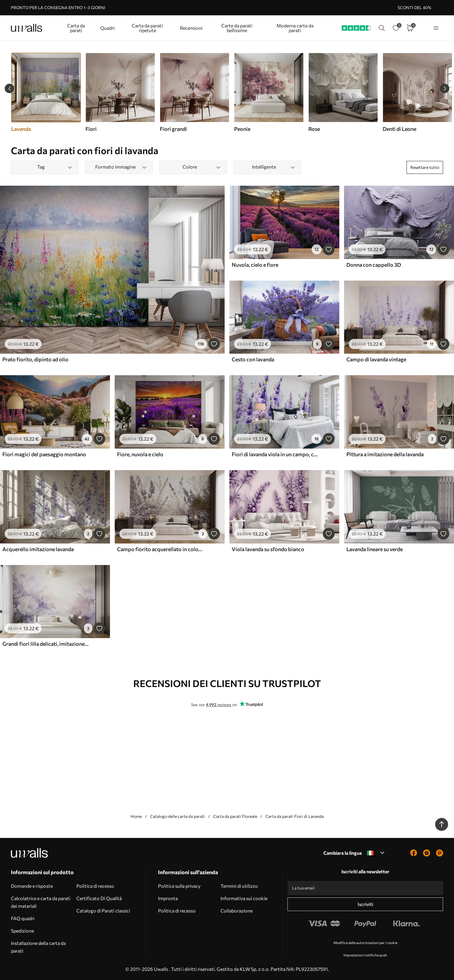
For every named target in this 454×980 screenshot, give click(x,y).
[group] (120, 93)
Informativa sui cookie (244, 898)
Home (136, 816)
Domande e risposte (32, 886)
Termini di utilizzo (239, 886)
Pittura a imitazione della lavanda (385, 454)
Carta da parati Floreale (235, 816)
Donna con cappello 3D (374, 265)
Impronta (168, 898)
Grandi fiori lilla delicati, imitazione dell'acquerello (45, 644)
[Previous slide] (9, 88)
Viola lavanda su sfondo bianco (268, 549)
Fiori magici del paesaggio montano (44, 454)
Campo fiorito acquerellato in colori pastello (160, 549)
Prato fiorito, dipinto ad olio (35, 359)
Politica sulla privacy (179, 886)
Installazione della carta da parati (38, 947)
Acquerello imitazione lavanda (38, 549)
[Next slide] (445, 88)
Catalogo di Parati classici (103, 911)
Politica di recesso (95, 886)
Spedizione (22, 931)
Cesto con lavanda (253, 359)
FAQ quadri (23, 918)
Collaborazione (237, 911)
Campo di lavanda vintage (376, 359)
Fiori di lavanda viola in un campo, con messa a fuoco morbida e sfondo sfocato (275, 454)
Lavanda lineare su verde (375, 549)
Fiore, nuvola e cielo (140, 454)
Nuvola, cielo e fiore (255, 265)
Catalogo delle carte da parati (177, 816)
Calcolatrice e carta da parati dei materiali (41, 902)
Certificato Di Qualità (99, 898)
